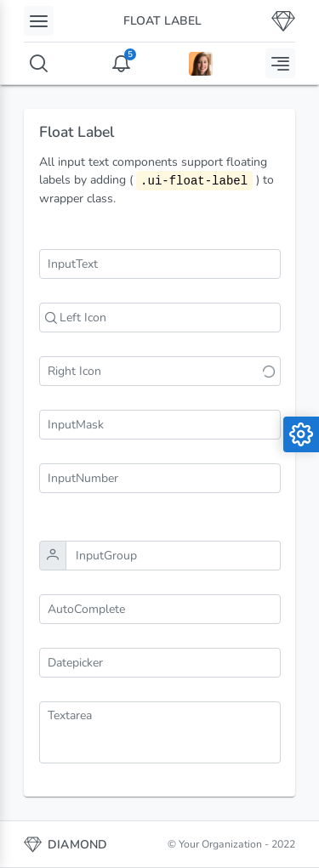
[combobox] (160, 609)
